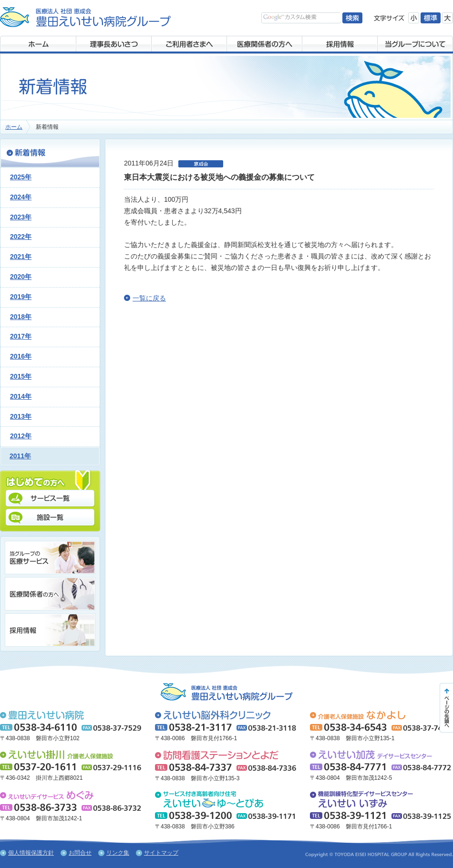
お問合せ (80, 853)
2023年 (21, 217)
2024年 (21, 197)
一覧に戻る (149, 298)
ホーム (14, 127)
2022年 (21, 237)
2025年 (21, 177)
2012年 (21, 436)
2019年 (21, 297)
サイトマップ (161, 853)
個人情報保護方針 (31, 853)
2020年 (21, 277)
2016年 (21, 356)
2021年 (21, 257)
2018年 (21, 317)
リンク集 (118, 853)
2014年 (21, 396)
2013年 (21, 416)
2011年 (20, 456)
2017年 (21, 336)
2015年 (21, 376)
